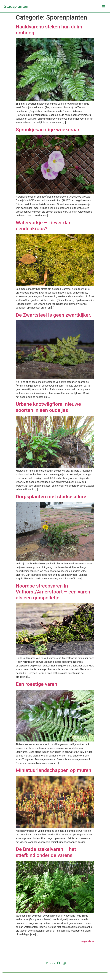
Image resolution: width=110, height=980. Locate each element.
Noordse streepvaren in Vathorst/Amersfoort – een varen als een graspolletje (53, 592)
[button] (104, 6)
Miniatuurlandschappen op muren (54, 770)
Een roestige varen (37, 684)
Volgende (87, 941)
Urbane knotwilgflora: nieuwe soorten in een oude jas (48, 407)
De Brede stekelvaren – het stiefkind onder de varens (46, 852)
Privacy (51, 963)
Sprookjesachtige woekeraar (48, 130)
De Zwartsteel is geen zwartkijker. (54, 315)
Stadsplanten (16, 6)
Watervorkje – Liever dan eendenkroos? (44, 226)
